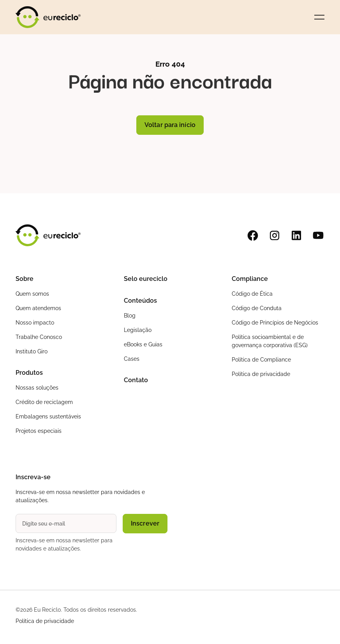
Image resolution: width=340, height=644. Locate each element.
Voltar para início (170, 125)
